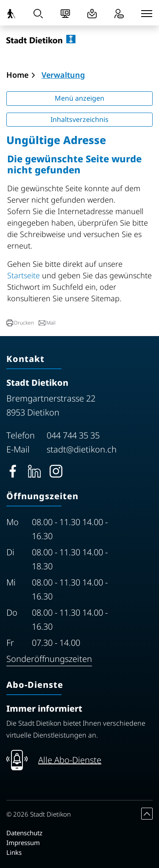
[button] (20, 323)
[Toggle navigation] (147, 14)
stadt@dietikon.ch (82, 449)
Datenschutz (24, 833)
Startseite (24, 275)
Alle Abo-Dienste (70, 760)
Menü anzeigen (79, 98)
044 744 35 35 (73, 435)
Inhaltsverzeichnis (79, 119)
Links (14, 852)
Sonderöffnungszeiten (49, 659)
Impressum (23, 843)
